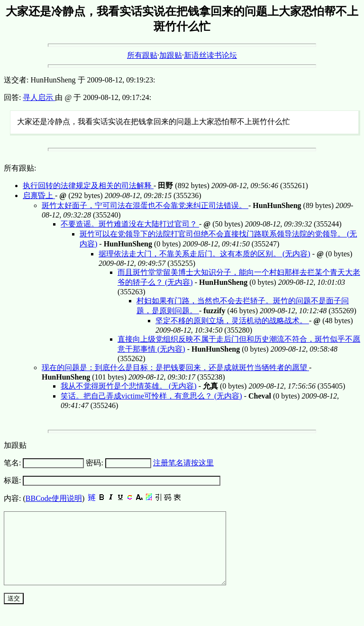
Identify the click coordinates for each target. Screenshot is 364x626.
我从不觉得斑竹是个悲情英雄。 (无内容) (129, 386)
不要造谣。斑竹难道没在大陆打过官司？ (130, 224)
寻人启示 (39, 97)
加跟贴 (171, 55)
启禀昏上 (39, 195)
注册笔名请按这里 (183, 463)
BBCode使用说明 (54, 498)
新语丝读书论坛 (210, 55)
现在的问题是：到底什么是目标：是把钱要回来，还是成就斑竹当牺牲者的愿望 (175, 367)
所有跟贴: (20, 168)
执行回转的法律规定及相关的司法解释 (88, 186)
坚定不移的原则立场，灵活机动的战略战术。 (232, 321)
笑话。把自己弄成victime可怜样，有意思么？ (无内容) (151, 396)
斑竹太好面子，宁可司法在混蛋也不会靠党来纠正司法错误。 (145, 205)
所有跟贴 (142, 55)
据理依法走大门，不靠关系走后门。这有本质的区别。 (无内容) (205, 254)
